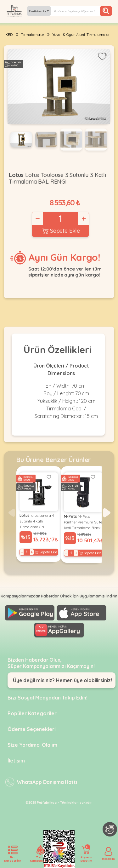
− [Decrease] (37, 219)
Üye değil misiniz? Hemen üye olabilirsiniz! (62, 680)
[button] (107, 513)
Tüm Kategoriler (39, 11)
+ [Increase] (83, 219)
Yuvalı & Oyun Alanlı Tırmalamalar (81, 34)
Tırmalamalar (33, 34)
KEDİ (9, 34)
